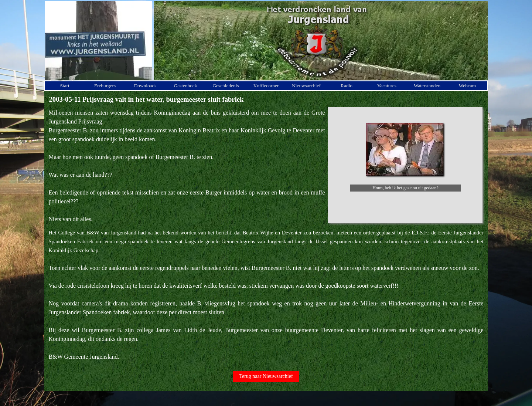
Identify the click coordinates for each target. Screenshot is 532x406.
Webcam (467, 86)
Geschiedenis (226, 86)
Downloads (145, 86)
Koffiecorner (266, 86)
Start (64, 86)
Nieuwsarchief (306, 86)
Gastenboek (186, 86)
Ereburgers (105, 86)
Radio (347, 86)
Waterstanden (427, 86)
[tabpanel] (187, 166)
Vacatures (387, 86)
